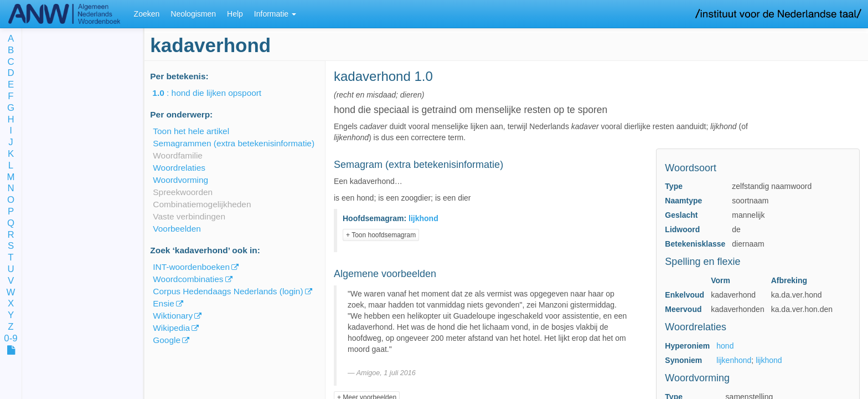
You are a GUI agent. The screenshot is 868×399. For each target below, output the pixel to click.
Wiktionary (173, 316)
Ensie (164, 303)
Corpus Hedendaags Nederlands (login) (228, 291)
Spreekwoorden (183, 192)
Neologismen (193, 14)
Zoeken (147, 14)
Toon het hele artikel (191, 131)
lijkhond (769, 360)
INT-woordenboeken (191, 267)
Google (167, 340)
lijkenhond (734, 360)
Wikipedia (171, 328)
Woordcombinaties (188, 279)
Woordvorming (180, 180)
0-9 (11, 339)
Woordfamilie (178, 155)
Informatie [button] (275, 14)
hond (725, 346)
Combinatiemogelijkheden (202, 204)
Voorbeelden (177, 229)
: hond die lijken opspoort (215, 93)
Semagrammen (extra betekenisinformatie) (234, 143)
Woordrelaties (179, 168)
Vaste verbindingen (189, 216)
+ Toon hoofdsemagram (381, 235)
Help (235, 14)
